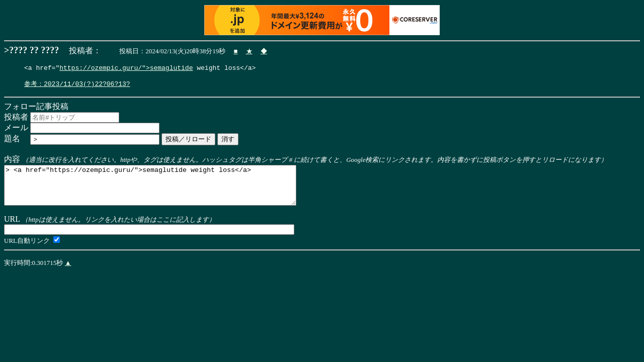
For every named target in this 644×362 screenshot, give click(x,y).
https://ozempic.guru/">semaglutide (126, 69)
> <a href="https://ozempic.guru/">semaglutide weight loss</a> (168, 193)
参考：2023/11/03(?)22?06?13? (77, 87)
